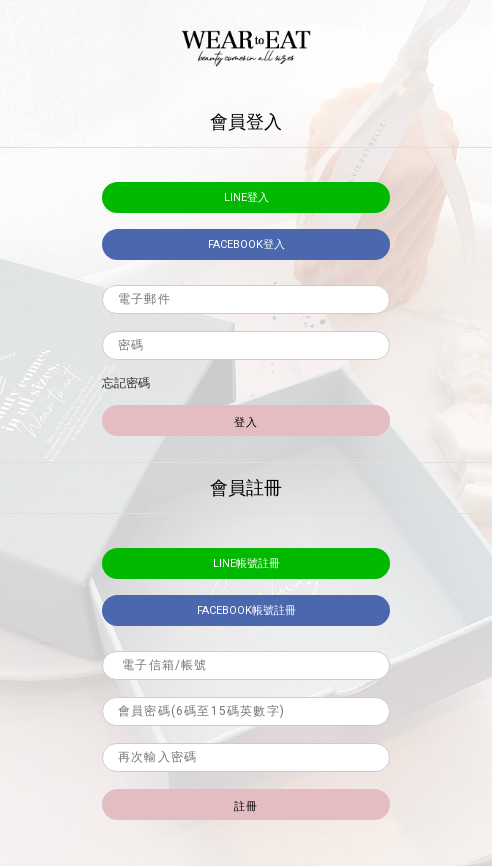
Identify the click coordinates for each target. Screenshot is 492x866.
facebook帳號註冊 (246, 610)
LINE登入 (246, 197)
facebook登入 (246, 244)
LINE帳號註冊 (246, 563)
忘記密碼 (126, 383)
